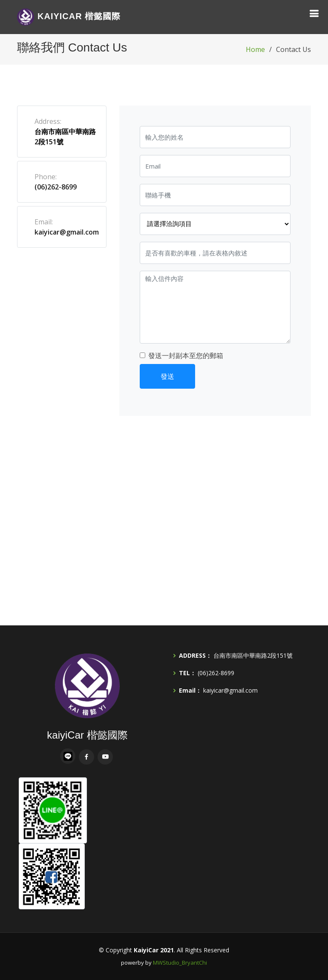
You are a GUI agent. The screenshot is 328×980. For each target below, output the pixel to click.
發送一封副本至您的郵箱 (186, 355)
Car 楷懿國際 (69, 17)
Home (255, 49)
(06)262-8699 (56, 187)
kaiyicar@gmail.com (67, 232)
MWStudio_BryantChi (180, 963)
